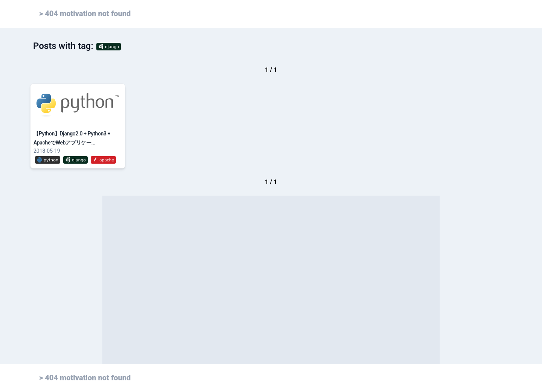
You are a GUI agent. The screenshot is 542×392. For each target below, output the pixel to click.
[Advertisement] (271, 280)
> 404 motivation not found (85, 14)
